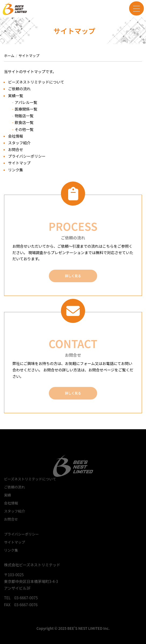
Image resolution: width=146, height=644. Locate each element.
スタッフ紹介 (19, 143)
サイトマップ (19, 163)
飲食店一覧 (24, 122)
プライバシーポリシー (27, 156)
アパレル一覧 (26, 102)
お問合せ (16, 149)
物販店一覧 (24, 116)
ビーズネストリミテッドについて (36, 82)
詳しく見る (73, 276)
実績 (8, 495)
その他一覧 (24, 129)
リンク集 (16, 170)
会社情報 (16, 136)
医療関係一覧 (26, 109)
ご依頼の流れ (19, 89)
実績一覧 (16, 96)
